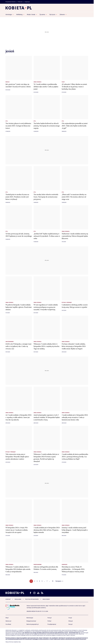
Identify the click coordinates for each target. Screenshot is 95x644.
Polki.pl (49, 621)
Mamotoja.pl (30, 618)
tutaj (19, 642)
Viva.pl (70, 618)
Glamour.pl (8, 621)
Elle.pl (7, 618)
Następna (58, 581)
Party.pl (49, 618)
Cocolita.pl (8, 624)
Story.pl (70, 624)
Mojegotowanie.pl (31, 621)
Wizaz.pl (71, 621)
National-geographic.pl (33, 624)
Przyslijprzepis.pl (52, 624)
